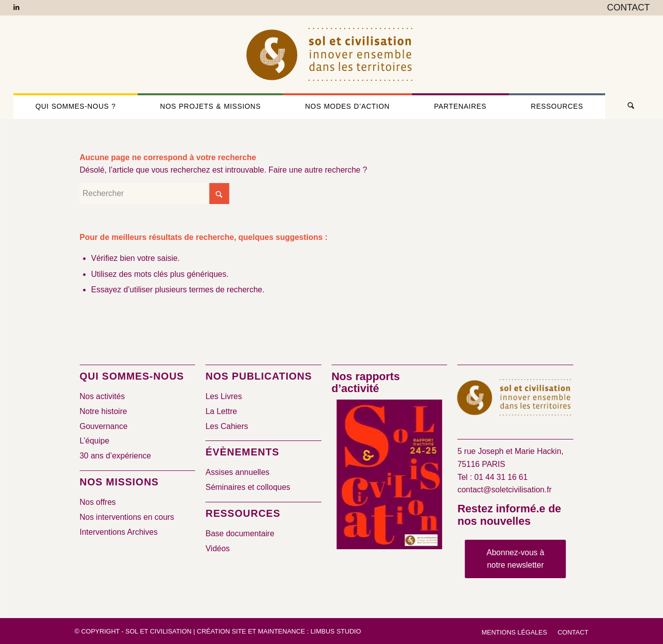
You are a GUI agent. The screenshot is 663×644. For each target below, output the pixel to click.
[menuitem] (626, 8)
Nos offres (98, 502)
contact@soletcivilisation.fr (505, 490)
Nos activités (102, 396)
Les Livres (224, 396)
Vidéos (218, 548)
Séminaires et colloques (248, 487)
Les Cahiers (227, 426)
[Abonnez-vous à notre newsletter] (515, 559)
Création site (222, 631)
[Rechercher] (627, 106)
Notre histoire (103, 411)
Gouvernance (103, 426)
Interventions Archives (118, 532)
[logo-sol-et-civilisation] (331, 54)
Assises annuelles (237, 472)
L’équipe (94, 441)
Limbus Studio (335, 631)
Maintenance (282, 631)
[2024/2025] (390, 476)
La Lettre (221, 411)
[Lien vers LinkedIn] (16, 7)
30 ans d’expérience (115, 456)
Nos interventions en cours (126, 517)
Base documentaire (240, 534)
